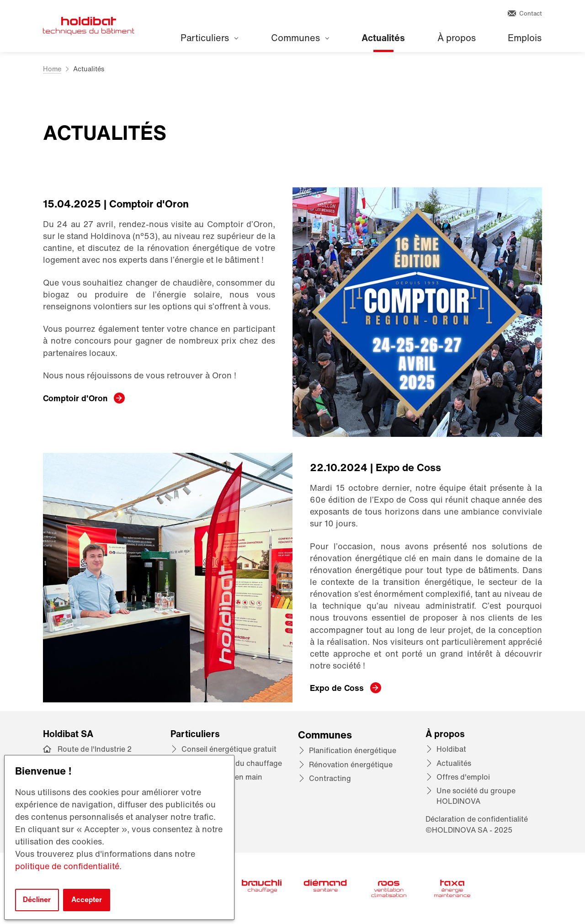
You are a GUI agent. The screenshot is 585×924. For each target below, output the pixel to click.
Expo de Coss (337, 688)
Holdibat (451, 749)
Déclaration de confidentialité (477, 819)
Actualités (383, 38)
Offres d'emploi (463, 777)
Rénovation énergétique (351, 765)
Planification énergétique (353, 750)
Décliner (37, 900)
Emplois (525, 38)
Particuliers (209, 38)
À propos (457, 38)
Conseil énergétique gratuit (229, 749)
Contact (525, 13)
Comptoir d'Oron (75, 398)
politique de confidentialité (67, 866)
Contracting (330, 778)
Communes (300, 38)
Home (52, 69)
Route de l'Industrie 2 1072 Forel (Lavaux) (95, 754)
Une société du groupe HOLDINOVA (476, 796)
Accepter (87, 900)
